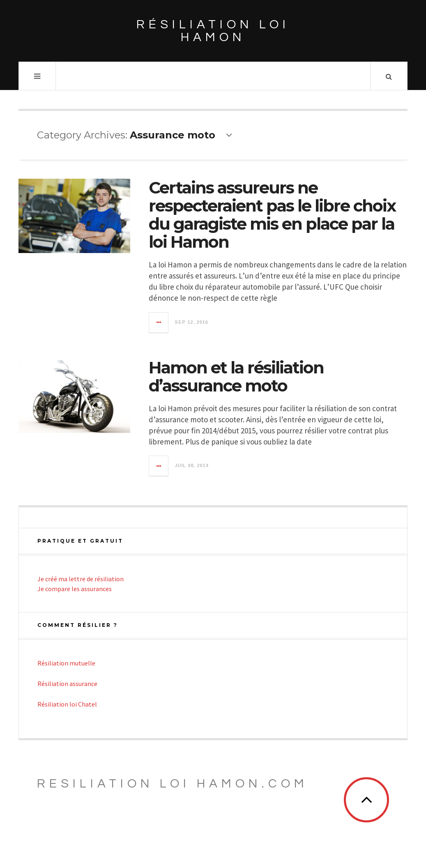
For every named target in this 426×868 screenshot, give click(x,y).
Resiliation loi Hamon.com (173, 784)
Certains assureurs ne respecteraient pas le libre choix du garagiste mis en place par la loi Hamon (272, 215)
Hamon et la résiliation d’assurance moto (236, 376)
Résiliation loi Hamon (213, 31)
